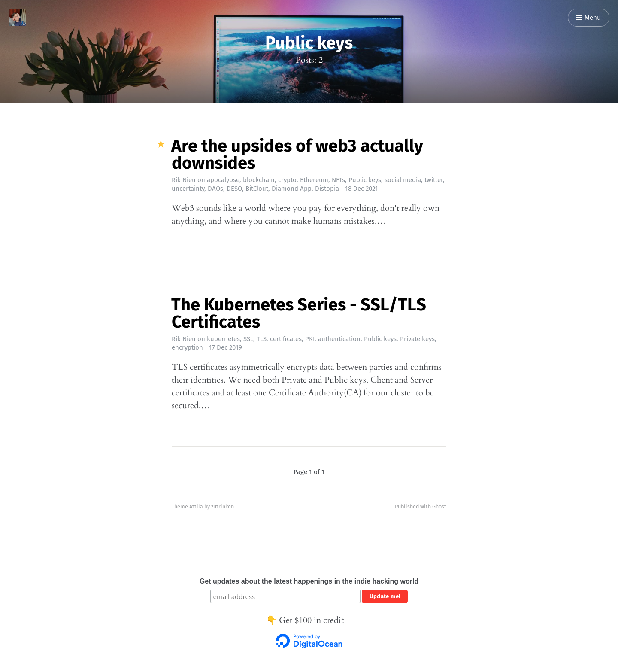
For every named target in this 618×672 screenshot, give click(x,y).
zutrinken (223, 506)
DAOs (215, 189)
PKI (310, 339)
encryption (187, 347)
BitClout (257, 189)
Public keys (365, 180)
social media (403, 180)
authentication (339, 339)
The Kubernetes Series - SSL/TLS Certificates (299, 313)
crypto (287, 180)
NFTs (338, 180)
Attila (196, 506)
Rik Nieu (184, 180)
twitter (434, 180)
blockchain (259, 180)
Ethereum (314, 180)
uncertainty (188, 189)
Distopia (327, 189)
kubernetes (223, 339)
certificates (286, 339)
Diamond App (292, 189)
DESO (234, 189)
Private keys (417, 339)
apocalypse (223, 180)
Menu (588, 18)
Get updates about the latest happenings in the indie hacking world (309, 581)
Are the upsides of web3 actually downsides (297, 155)
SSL (248, 339)
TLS (262, 339)
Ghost (439, 506)
